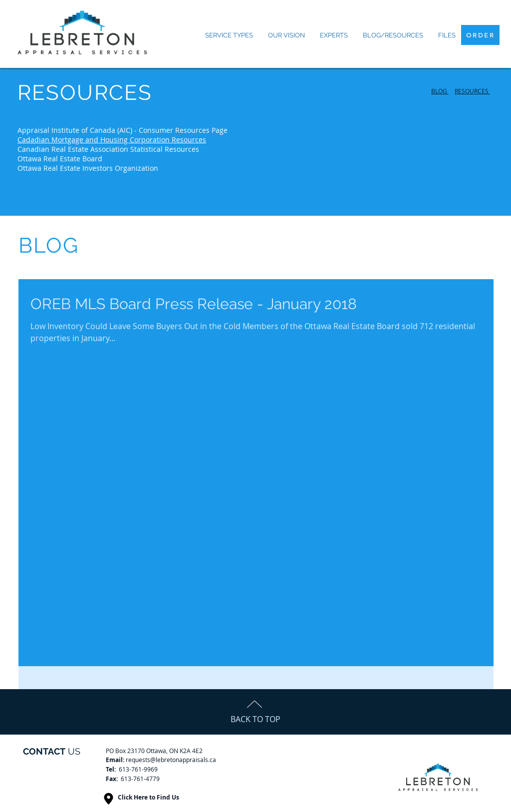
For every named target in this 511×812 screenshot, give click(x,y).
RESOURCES (472, 91)
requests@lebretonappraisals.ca (171, 760)
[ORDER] (480, 35)
